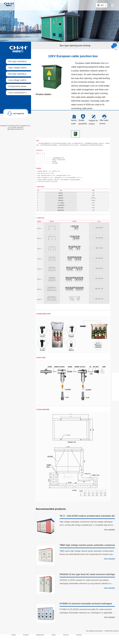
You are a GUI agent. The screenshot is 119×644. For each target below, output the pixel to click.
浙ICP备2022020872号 (15, 129)
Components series (17, 86)
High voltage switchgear (19, 68)
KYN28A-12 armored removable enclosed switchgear (86, 604)
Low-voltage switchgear (19, 80)
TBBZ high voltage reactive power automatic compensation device (87, 545)
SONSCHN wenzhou (112, 631)
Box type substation (17, 61)
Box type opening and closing (22, 74)
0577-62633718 (19, 114)
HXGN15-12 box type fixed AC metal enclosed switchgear (87, 574)
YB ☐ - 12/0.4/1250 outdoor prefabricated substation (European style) (87, 516)
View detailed (109, 530)
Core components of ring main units (25, 93)
